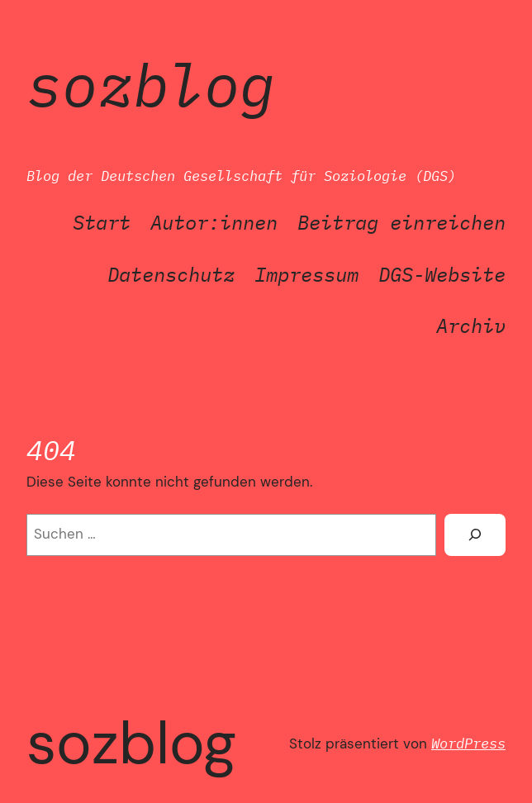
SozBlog (151, 85)
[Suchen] (475, 535)
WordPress (468, 743)
